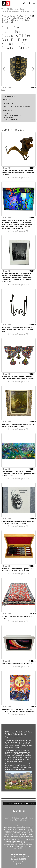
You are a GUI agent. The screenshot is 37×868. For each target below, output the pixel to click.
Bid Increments (8, 118)
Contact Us (15, 818)
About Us (7, 818)
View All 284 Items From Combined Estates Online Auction (18, 10)
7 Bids (3, 90)
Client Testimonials (21, 820)
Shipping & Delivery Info (11, 120)
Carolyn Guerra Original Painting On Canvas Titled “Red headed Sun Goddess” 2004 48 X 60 (18, 710)
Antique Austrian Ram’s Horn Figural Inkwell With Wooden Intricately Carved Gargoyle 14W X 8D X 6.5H (18, 173)
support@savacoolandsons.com (16, 769)
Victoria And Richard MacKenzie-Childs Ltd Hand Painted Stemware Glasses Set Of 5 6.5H (18, 378)
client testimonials (17, 748)
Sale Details (7, 114)
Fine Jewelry (25, 754)
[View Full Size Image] (34, 85)
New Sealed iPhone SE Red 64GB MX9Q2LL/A (17, 664)
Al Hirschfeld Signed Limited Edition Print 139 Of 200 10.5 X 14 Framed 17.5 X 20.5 (18, 522)
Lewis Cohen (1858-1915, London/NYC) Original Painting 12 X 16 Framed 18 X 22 (18, 425)
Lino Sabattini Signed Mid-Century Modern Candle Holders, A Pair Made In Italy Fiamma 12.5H (17, 329)
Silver (20, 754)
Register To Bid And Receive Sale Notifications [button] (20, 803)
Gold (16, 754)
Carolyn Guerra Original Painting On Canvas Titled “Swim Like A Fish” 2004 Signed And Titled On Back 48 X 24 (18, 474)
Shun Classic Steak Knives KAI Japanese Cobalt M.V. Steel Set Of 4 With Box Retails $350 (18, 570)
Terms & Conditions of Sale (12, 116)
